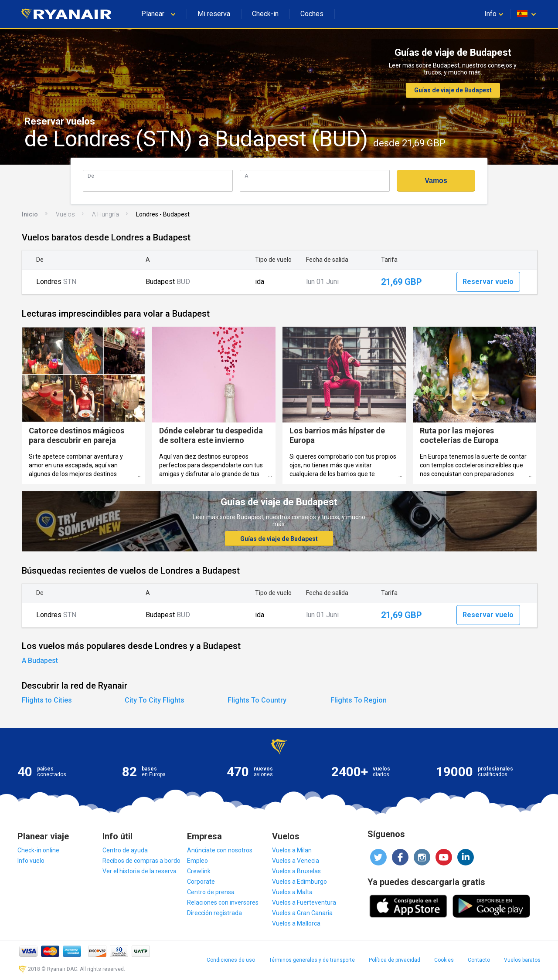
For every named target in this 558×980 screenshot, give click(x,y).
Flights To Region (359, 700)
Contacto (479, 960)
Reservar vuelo (488, 282)
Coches (312, 14)
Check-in (265, 14)
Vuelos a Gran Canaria (302, 913)
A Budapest (40, 661)
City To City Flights (155, 700)
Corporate (201, 882)
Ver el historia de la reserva (139, 871)
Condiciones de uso (231, 960)
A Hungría (105, 214)
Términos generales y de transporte (312, 960)
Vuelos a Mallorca (296, 923)
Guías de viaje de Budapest (453, 90)
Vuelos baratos (522, 960)
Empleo (197, 861)
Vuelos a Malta (292, 892)
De (91, 176)
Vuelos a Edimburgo (299, 882)
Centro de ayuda (125, 850)
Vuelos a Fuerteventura (304, 902)
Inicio (30, 214)
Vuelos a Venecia (296, 861)
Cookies (444, 960)
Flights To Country (257, 700)
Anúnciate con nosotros (220, 850)
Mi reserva (214, 14)
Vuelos (65, 214)
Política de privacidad (395, 960)
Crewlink (199, 871)
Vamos (436, 181)
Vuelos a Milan (292, 850)
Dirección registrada (214, 913)
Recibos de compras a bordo (141, 861)
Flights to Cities (47, 700)
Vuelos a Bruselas (296, 871)
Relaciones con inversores (223, 902)
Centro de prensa (211, 892)
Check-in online (38, 850)
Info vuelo (31, 861)
